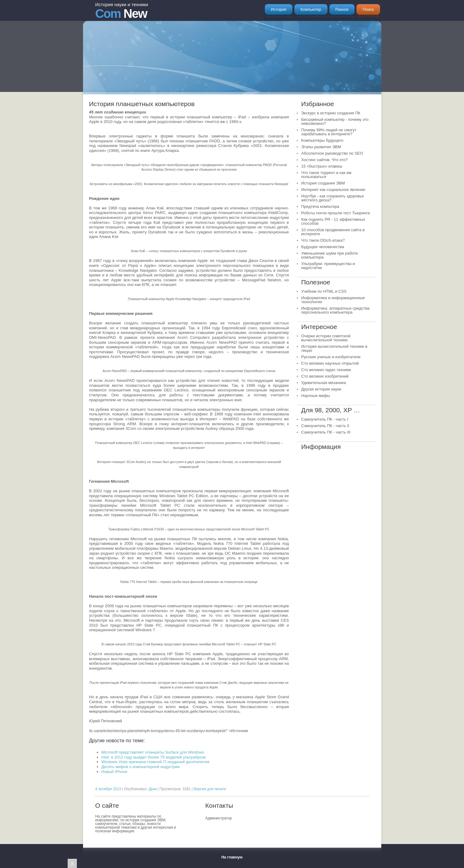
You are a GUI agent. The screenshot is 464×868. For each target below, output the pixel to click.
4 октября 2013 (108, 789)
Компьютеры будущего (322, 140)
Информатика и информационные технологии (333, 300)
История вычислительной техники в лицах (334, 348)
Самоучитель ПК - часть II (325, 426)
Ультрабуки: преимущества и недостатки (328, 266)
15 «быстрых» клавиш (322, 166)
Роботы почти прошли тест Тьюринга (336, 213)
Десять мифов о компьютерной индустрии (141, 767)
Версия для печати (210, 789)
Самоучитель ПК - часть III (326, 432)
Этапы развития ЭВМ (321, 147)
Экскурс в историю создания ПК (331, 113)
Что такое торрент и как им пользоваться (326, 175)
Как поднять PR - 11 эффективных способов (333, 221)
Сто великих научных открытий (330, 363)
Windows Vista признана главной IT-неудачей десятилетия (155, 762)
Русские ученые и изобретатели (331, 357)
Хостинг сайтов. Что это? (325, 160)
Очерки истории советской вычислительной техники (326, 338)
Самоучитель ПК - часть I (325, 419)
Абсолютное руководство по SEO (332, 153)
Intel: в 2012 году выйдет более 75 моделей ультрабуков (154, 757)
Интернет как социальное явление (333, 190)
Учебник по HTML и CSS (324, 291)
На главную (232, 857)
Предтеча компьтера (320, 206)
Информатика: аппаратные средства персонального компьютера (335, 310)
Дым (153, 789)
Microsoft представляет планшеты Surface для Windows (153, 752)
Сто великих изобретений (325, 376)
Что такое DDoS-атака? (323, 240)
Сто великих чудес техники (326, 370)
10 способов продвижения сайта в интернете (333, 232)
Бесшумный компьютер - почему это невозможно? (335, 121)
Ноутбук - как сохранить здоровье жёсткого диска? (333, 198)
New (122, 11)
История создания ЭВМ (323, 183)
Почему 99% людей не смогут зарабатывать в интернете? (329, 132)
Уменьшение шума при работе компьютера (330, 255)
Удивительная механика (324, 383)
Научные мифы (316, 396)
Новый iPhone (114, 772)
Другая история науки (321, 389)
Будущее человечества (323, 247)
